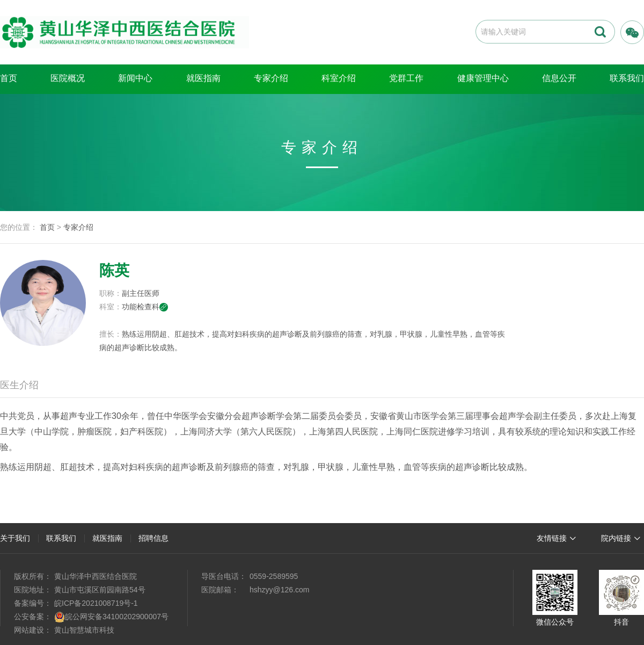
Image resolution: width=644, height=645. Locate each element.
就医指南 (203, 78)
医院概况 (68, 78)
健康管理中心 (483, 78)
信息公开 (559, 78)
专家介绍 (271, 78)
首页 (9, 78)
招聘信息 (153, 538)
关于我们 (15, 538)
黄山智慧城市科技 (84, 630)
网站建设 (29, 630)
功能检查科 (145, 307)
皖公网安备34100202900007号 (117, 617)
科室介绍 (339, 78)
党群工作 (406, 78)
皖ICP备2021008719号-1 (96, 603)
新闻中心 (135, 78)
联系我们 (61, 538)
